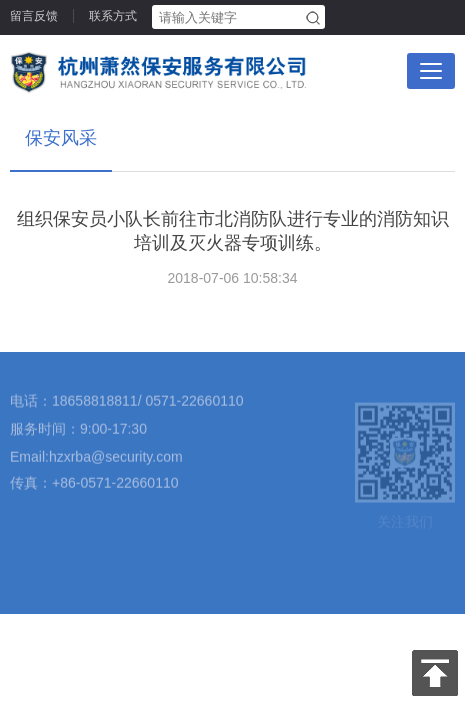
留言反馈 (34, 16)
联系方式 (113, 16)
